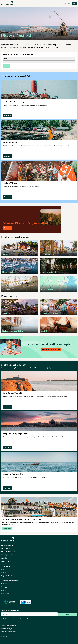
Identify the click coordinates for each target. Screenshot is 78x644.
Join (67, 614)
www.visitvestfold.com (8, 626)
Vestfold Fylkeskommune (9, 632)
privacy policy (36, 618)
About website (6, 593)
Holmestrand (5, 548)
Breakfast (6, 637)
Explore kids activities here (51, 349)
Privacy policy (6, 587)
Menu (74, 3)
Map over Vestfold (7, 576)
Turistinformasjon (7, 629)
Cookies (4, 590)
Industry (4, 572)
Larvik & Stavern (6, 561)
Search (6, 66)
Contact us (5, 569)
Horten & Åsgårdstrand (9, 551)
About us (4, 584)
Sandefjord (5, 558)
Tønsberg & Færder (7, 555)
